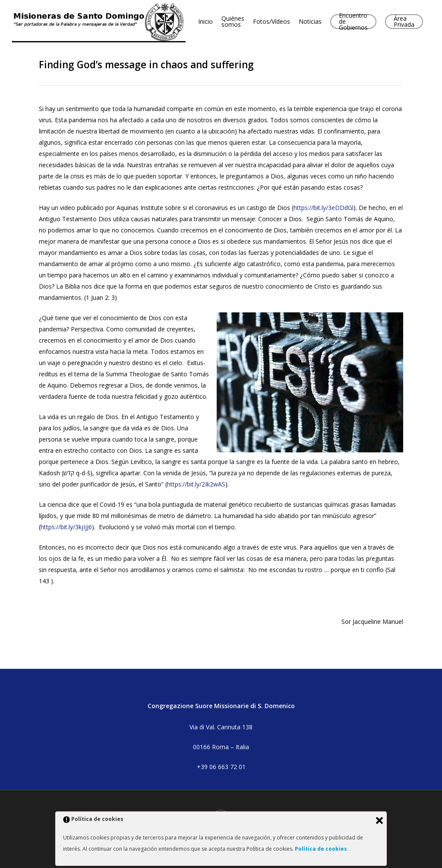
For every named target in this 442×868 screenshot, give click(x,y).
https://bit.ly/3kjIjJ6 (66, 527)
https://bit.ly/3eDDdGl (324, 208)
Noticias (317, 22)
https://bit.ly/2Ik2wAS (196, 484)
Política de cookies (322, 849)
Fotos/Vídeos (278, 22)
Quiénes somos (239, 22)
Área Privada (410, 22)
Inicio (212, 22)
